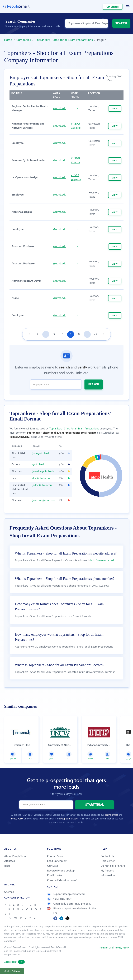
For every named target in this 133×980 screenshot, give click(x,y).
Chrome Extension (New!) (62, 880)
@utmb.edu (60, 108)
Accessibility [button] (15, 962)
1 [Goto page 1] (38, 334)
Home (8, 40)
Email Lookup (55, 876)
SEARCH (121, 24)
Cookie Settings (12, 971)
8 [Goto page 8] (79, 334)
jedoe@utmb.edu (42, 485)
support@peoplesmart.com (66, 894)
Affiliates (10, 861)
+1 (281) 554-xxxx (76, 178)
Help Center (108, 861)
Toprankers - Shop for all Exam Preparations (64, 40)
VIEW (115, 109)
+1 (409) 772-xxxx (76, 126)
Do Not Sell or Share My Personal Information (113, 871)
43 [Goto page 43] (96, 334)
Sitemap (9, 892)
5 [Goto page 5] (54, 334)
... (46, 334)
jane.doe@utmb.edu (44, 500)
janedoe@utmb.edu (44, 471)
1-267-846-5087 (59, 899)
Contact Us (107, 856)
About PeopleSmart (16, 856)
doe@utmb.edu (41, 478)
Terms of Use (111, 815)
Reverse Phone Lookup (61, 871)
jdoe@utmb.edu (41, 453)
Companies (24, 40)
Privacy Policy (17, 819)
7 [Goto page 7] (71, 334)
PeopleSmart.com (69, 819)
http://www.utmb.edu (103, 560)
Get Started (113, 7)
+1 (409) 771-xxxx (75, 160)
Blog (7, 866)
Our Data (53, 866)
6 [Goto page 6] (62, 334)
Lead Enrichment (57, 861)
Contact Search (56, 856)
